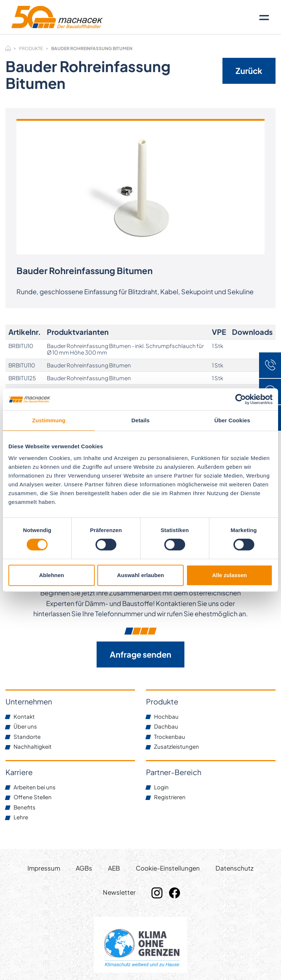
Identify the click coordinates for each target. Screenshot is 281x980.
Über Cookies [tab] (232, 420)
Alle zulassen (230, 575)
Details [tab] (140, 420)
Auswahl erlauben (140, 575)
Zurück (249, 71)
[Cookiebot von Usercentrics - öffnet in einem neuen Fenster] (241, 399)
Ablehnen (52, 575)
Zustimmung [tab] (49, 420)
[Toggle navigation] (264, 17)
